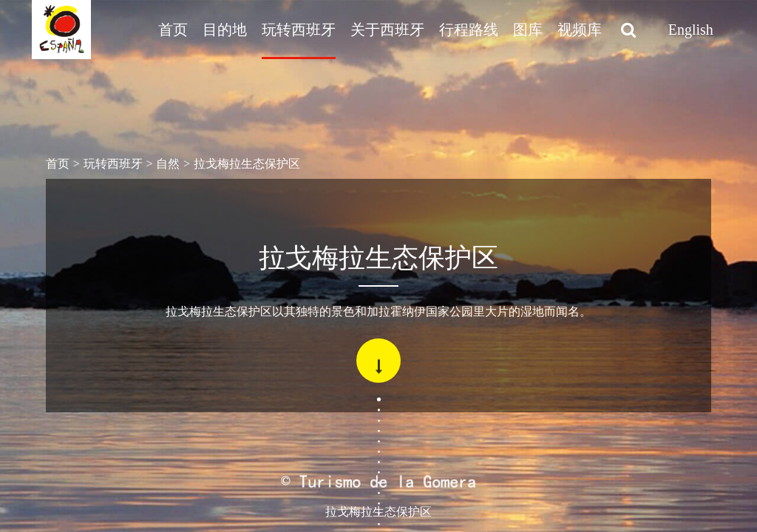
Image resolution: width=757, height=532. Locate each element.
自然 (168, 164)
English (691, 30)
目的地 (225, 30)
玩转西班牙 (299, 30)
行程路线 (469, 30)
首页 (173, 30)
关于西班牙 (387, 30)
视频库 (580, 30)
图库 (528, 30)
